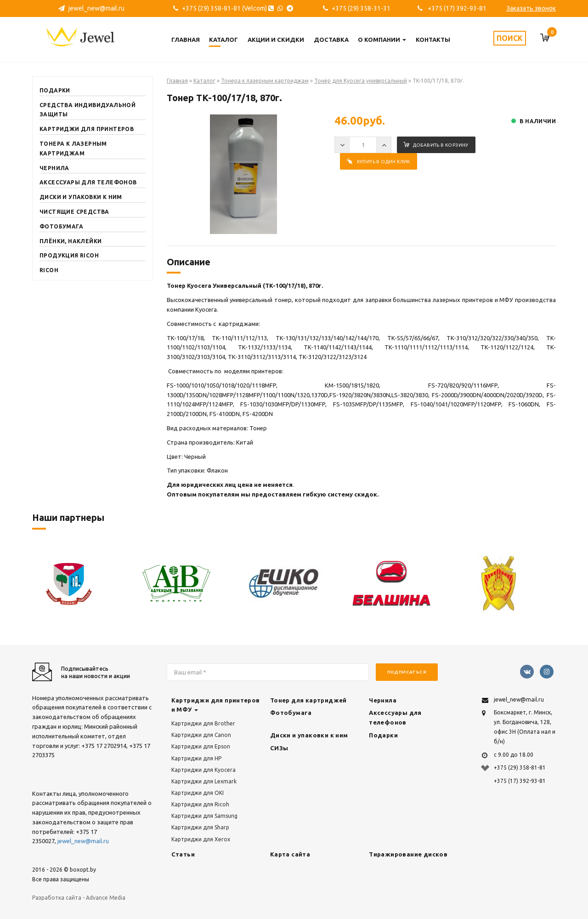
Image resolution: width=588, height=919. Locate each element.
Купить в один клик (378, 162)
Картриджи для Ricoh (200, 804)
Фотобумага (61, 226)
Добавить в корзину (436, 145)
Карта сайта (290, 854)
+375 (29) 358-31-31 (357, 8)
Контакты (433, 40)
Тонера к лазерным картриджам (73, 148)
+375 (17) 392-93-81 (452, 8)
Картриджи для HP (196, 758)
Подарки (55, 90)
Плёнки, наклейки (71, 241)
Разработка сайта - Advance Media (79, 898)
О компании (382, 40)
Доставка (331, 40)
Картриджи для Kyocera (204, 770)
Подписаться (407, 672)
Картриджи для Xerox (201, 839)
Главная (186, 40)
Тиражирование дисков (408, 854)
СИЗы (279, 748)
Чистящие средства (74, 212)
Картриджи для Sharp (200, 827)
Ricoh (49, 270)
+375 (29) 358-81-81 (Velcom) (233, 8)
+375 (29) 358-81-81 (520, 768)
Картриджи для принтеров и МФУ (216, 705)
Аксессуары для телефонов (88, 182)
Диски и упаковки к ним (81, 197)
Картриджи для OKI (198, 793)
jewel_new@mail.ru (91, 8)
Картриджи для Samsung (204, 816)
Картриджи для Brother (203, 723)
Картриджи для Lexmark (204, 781)
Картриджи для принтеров (87, 129)
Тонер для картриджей (308, 700)
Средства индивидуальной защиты (88, 110)
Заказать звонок (531, 8)
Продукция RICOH (69, 255)
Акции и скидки (276, 40)
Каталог (223, 40)
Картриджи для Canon (201, 735)
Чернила (54, 168)
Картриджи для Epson (201, 746)
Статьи (183, 854)
